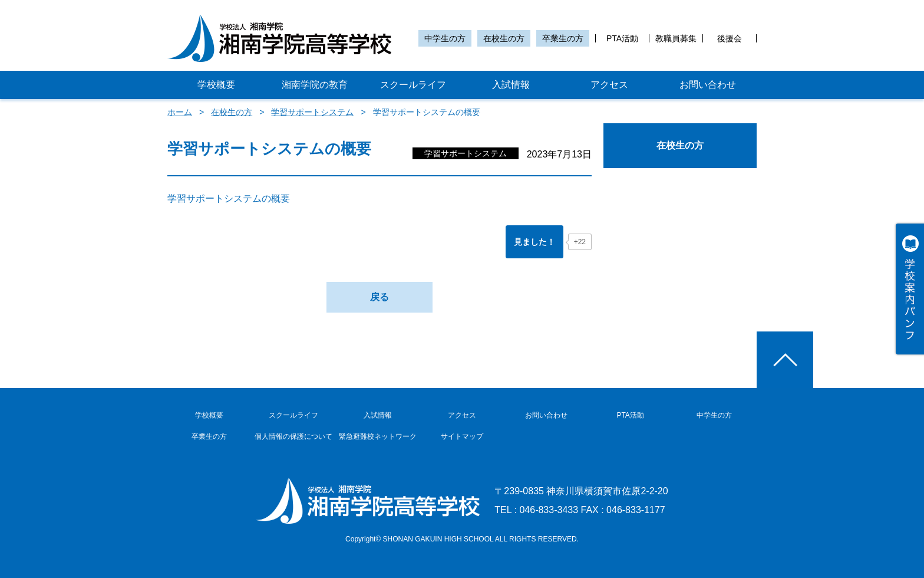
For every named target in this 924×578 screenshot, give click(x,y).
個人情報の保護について (293, 436)
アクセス (609, 85)
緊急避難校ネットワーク (378, 436)
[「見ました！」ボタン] (534, 242)
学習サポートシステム (312, 112)
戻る (379, 297)
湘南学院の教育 (315, 85)
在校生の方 (504, 38)
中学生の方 (445, 38)
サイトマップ (462, 436)
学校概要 (216, 85)
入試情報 (511, 85)
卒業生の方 (563, 38)
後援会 (730, 38)
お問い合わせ (708, 85)
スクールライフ (413, 85)
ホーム (180, 112)
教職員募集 (676, 38)
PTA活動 (622, 38)
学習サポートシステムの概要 (229, 198)
